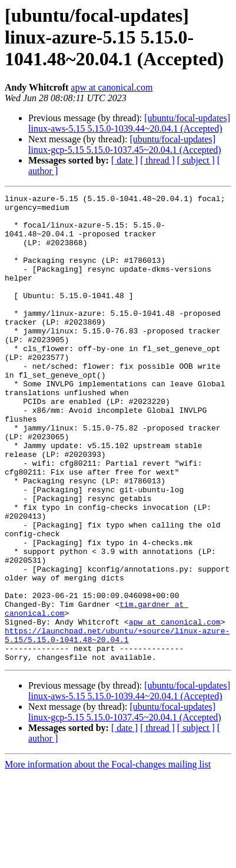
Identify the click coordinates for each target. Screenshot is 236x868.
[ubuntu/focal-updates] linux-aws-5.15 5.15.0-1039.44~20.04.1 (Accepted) (129, 123)
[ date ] (124, 160)
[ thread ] (157, 160)
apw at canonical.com (112, 87)
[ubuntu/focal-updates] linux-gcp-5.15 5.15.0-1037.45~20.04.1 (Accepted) (125, 144)
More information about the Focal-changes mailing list (108, 858)
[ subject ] (196, 160)
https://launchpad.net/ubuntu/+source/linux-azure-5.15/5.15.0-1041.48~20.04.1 (117, 724)
